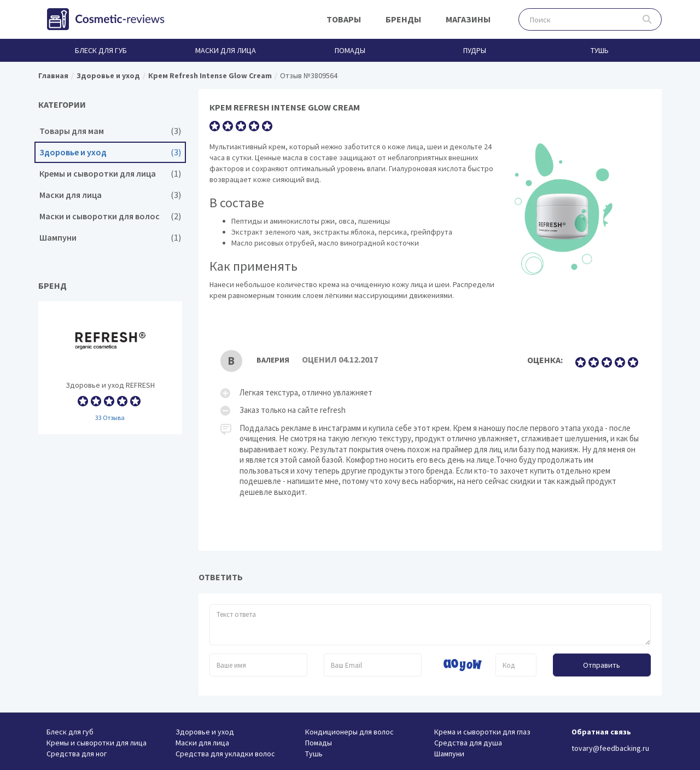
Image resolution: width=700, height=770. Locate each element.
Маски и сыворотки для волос (110, 216)
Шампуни (110, 238)
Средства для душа (468, 743)
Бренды (403, 19)
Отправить (602, 665)
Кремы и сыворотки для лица (110, 174)
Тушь (600, 50)
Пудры (475, 50)
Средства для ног (77, 754)
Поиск (647, 19)
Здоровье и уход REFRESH (110, 368)
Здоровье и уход (110, 152)
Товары (344, 19)
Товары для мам (110, 131)
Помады (350, 50)
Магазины (468, 19)
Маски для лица (226, 50)
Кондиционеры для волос (349, 732)
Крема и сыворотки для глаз (482, 732)
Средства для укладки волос (225, 754)
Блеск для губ (101, 50)
